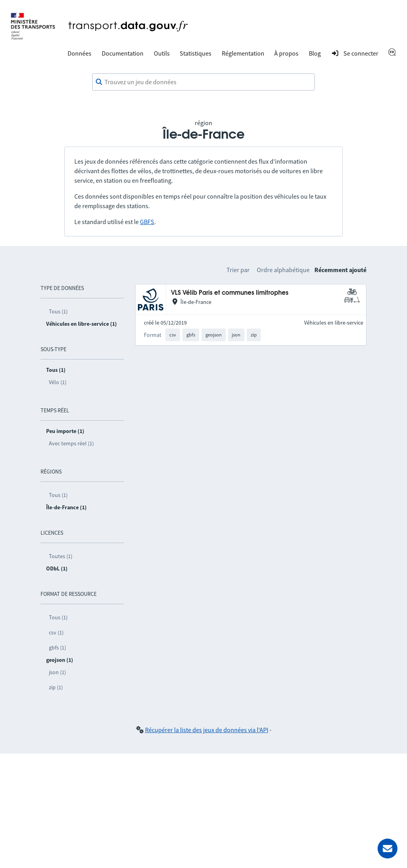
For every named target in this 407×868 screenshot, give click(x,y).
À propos (286, 53)
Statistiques (196, 53)
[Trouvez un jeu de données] (203, 82)
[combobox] (203, 82)
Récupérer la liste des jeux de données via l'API (207, 730)
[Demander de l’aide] (388, 849)
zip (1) (56, 687)
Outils (162, 53)
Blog (315, 53)
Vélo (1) (58, 382)
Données (79, 53)
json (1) (57, 672)
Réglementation (243, 53)
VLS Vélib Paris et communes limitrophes (230, 293)
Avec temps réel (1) (71, 443)
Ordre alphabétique (283, 270)
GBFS (147, 222)
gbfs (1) (57, 648)
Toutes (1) (61, 556)
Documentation (123, 53)
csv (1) (56, 632)
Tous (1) (58, 311)
